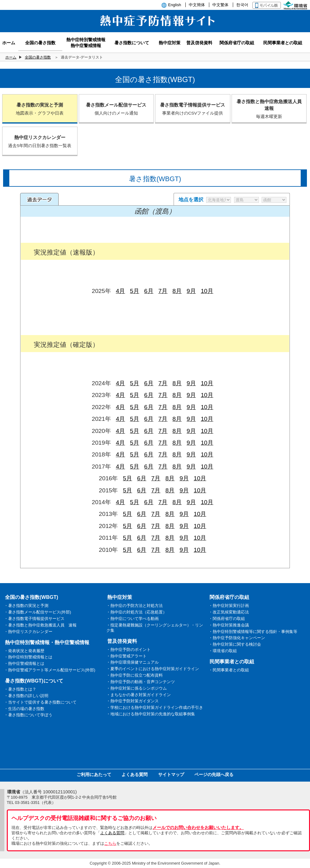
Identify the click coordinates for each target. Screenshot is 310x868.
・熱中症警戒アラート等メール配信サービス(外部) (50, 670)
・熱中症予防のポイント (128, 650)
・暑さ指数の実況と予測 (26, 606)
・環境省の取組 (223, 651)
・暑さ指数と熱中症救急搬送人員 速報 (40, 625)
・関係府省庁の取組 (227, 619)
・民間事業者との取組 (229, 670)
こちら (110, 843)
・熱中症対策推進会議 (229, 625)
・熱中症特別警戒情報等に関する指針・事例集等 (253, 632)
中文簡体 (197, 5)
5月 (135, 291)
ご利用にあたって (94, 774)
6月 (149, 291)
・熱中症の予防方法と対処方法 (135, 606)
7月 (163, 291)
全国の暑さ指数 (38, 57)
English (175, 5)
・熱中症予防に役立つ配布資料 (135, 675)
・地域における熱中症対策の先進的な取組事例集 (151, 714)
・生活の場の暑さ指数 (24, 709)
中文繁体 (220, 5)
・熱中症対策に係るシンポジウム (137, 688)
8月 (177, 291)
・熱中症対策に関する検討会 (235, 644)
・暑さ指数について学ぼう (28, 715)
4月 (121, 291)
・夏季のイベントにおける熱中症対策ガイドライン (153, 669)
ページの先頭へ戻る (214, 774)
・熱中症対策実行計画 (229, 606)
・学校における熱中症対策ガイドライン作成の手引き (155, 707)
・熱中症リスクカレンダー (28, 632)
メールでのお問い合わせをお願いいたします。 (198, 827)
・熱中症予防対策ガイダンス (133, 701)
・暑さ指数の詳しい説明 (26, 696)
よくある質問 (135, 774)
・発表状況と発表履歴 (24, 651)
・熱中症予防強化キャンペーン (237, 638)
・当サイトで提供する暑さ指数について (40, 702)
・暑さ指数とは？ (20, 689)
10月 (207, 291)
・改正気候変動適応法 (229, 612)
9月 (191, 291)
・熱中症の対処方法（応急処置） (137, 612)
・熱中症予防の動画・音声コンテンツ (141, 682)
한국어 (242, 5)
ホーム (11, 57)
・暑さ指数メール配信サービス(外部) (38, 612)
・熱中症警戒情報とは (24, 663)
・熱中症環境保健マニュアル (133, 662)
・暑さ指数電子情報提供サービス (34, 619)
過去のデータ (39, 199)
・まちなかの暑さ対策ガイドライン (139, 695)
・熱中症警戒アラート (126, 656)
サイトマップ (171, 774)
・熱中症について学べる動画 (133, 619)
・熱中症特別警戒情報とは (28, 657)
